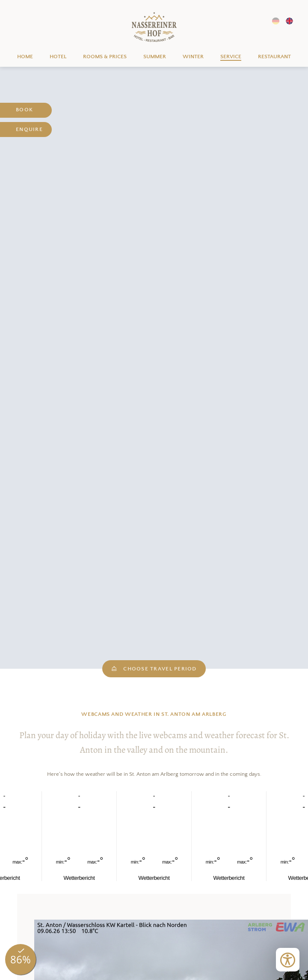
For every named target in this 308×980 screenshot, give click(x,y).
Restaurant (274, 57)
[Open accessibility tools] (288, 960)
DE (276, 21)
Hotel (58, 57)
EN (289, 21)
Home (154, 27)
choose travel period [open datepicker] (154, 669)
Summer (155, 57)
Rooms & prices (105, 57)
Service (231, 57)
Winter (193, 57)
